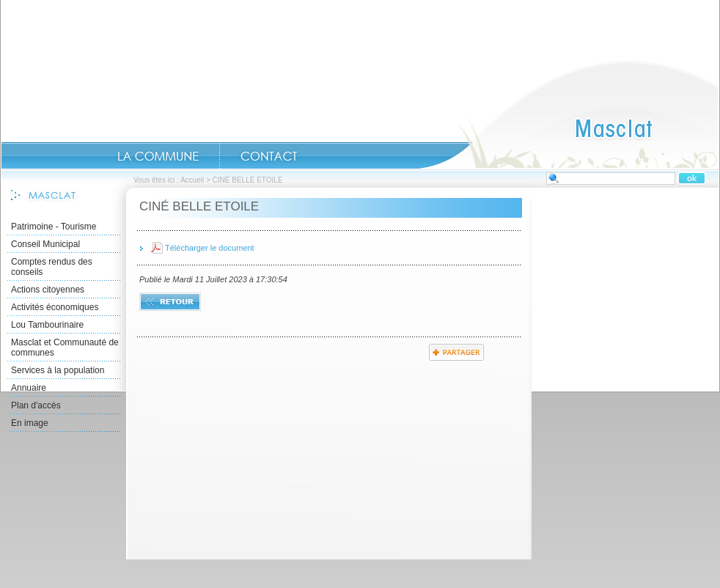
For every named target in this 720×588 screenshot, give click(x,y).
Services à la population (58, 370)
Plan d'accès (36, 405)
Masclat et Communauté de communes (65, 348)
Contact (269, 156)
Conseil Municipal (45, 244)
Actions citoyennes (48, 290)
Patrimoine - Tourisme (54, 227)
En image (30, 423)
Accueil (568, 114)
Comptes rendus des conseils (52, 267)
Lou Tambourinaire (47, 325)
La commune (158, 156)
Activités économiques (55, 307)
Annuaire (29, 388)
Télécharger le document (210, 248)
